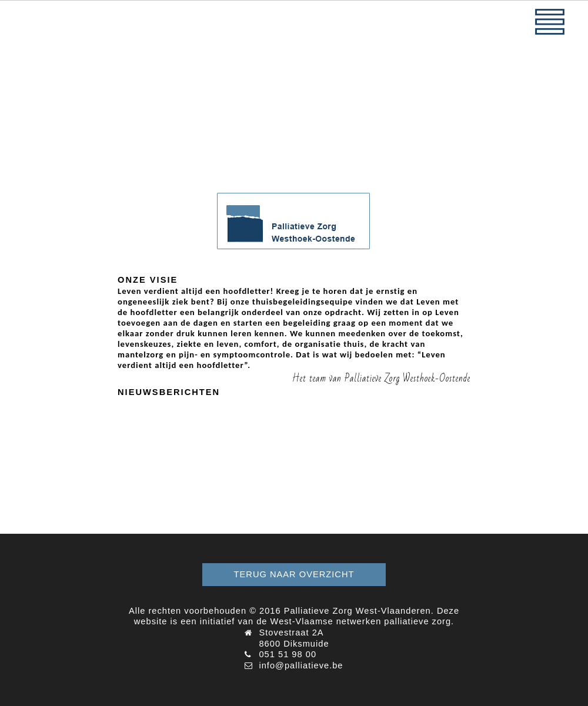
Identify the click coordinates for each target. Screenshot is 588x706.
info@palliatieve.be (301, 665)
